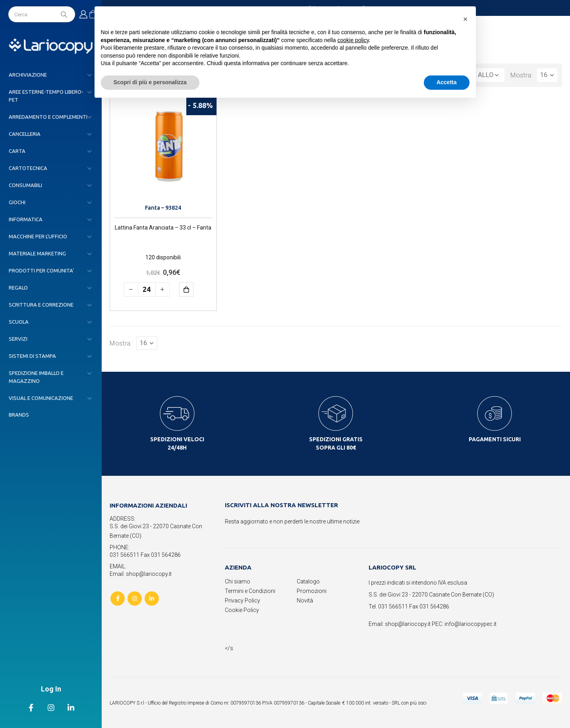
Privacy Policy (242, 601)
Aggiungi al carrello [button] (192, 289)
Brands (19, 415)
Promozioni (312, 591)
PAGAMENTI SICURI (495, 439)
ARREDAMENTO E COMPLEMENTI (48, 117)
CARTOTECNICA (28, 168)
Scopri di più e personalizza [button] (150, 82)
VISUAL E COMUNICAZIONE (41, 398)
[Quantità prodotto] (147, 290)
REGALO (18, 288)
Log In (51, 689)
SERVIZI (18, 339)
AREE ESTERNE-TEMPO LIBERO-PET (46, 96)
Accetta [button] (447, 82)
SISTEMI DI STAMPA (32, 356)
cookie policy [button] (353, 40)
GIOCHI (17, 202)
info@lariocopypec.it (470, 624)
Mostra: (522, 75)
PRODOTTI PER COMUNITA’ (41, 270)
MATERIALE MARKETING (37, 253)
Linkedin (152, 599)
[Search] (65, 14)
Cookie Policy (242, 610)
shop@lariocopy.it (408, 624)
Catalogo (308, 581)
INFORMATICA (26, 219)
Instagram (135, 599)
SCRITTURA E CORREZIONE (41, 305)
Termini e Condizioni (250, 591)
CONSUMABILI (25, 185)
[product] (163, 149)
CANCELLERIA (25, 134)
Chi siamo (238, 581)
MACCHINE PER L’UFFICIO (38, 236)
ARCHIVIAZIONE (28, 75)
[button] (466, 19)
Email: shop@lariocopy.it (141, 574)
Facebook (118, 599)
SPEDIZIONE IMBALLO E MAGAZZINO (36, 377)
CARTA (17, 151)
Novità (305, 601)
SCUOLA (19, 322)
